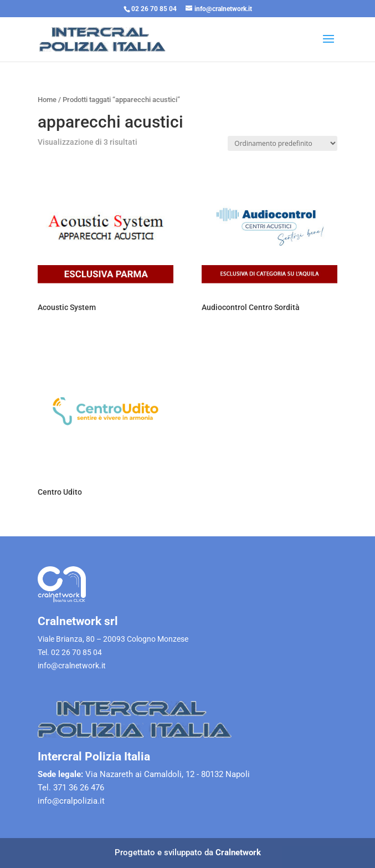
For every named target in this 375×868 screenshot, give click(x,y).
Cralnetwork (238, 852)
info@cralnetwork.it (72, 666)
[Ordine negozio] (282, 143)
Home (47, 100)
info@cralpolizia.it (71, 801)
